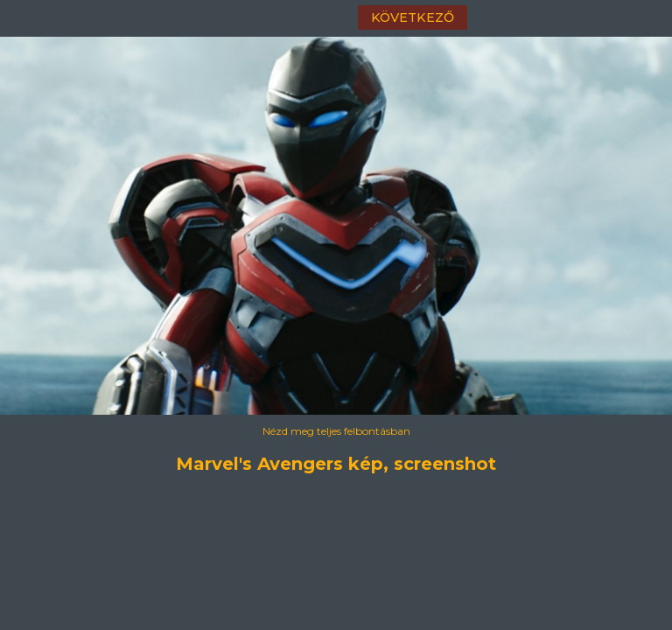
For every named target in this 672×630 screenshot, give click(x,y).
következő (413, 17)
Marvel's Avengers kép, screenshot (336, 464)
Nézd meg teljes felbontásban (336, 431)
